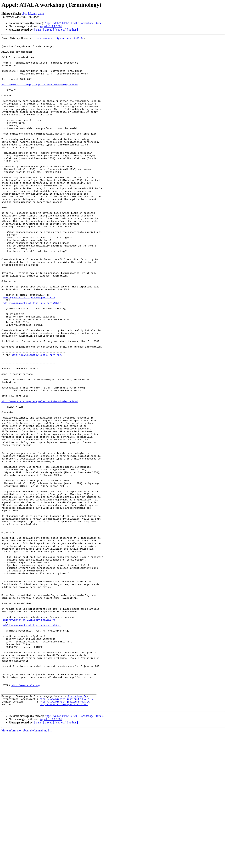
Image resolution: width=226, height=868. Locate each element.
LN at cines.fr (77, 828)
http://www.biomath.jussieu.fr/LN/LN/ (65, 835)
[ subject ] (60, 30)
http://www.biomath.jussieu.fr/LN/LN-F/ (67, 832)
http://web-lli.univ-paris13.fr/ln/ (64, 838)
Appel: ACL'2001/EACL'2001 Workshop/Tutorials (74, 23)
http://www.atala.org (26, 815)
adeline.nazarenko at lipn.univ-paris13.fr (32, 356)
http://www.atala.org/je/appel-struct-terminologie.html (40, 94)
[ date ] (38, 30)
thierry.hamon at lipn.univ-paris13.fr (57, 39)
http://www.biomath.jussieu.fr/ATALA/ (37, 419)
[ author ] (72, 30)
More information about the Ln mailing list (27, 865)
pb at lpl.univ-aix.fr (33, 14)
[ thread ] (49, 30)
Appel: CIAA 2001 (51, 26)
